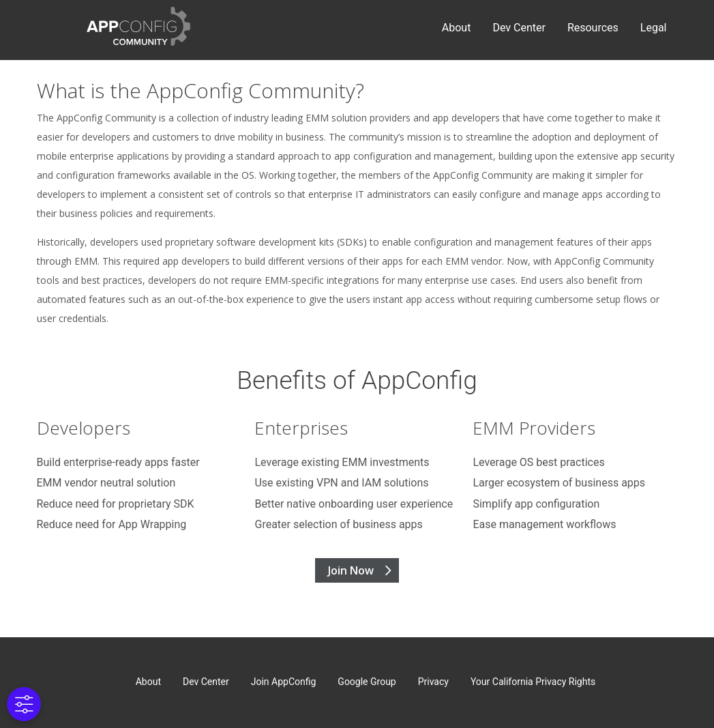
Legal (654, 28)
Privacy (433, 682)
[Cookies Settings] (24, 704)
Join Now (351, 570)
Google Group (367, 682)
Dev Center (519, 28)
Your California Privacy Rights (533, 682)
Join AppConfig (284, 682)
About (457, 28)
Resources (593, 28)
